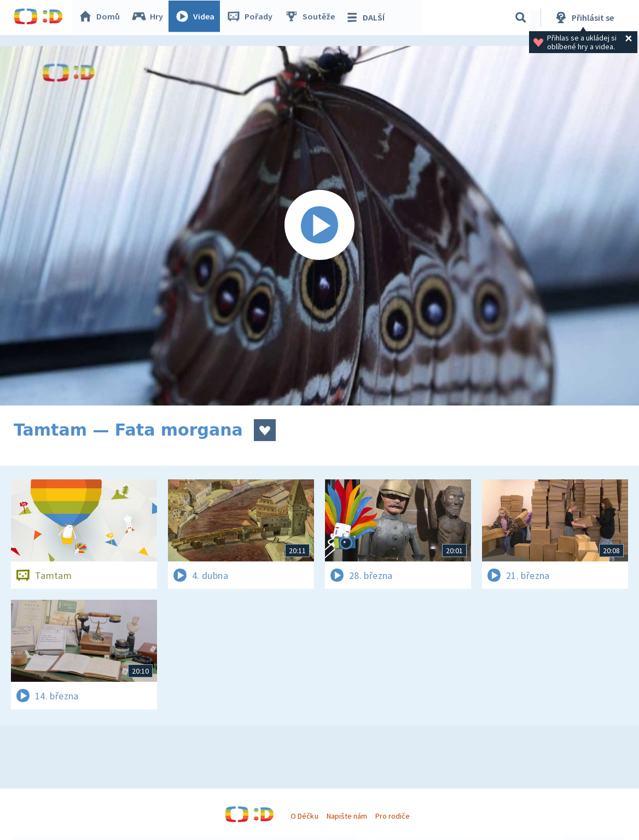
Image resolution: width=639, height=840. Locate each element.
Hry (150, 18)
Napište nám (347, 816)
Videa (197, 18)
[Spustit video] (319, 226)
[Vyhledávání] (521, 18)
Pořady (252, 18)
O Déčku (304, 816)
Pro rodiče (393, 816)
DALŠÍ (367, 18)
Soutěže (312, 18)
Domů (102, 18)
